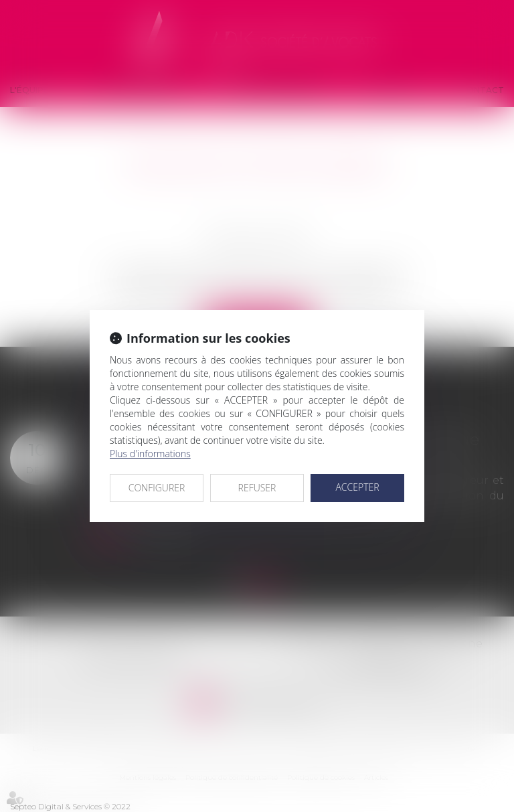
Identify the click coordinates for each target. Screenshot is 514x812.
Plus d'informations (150, 454)
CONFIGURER (157, 488)
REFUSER (257, 488)
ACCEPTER (357, 487)
